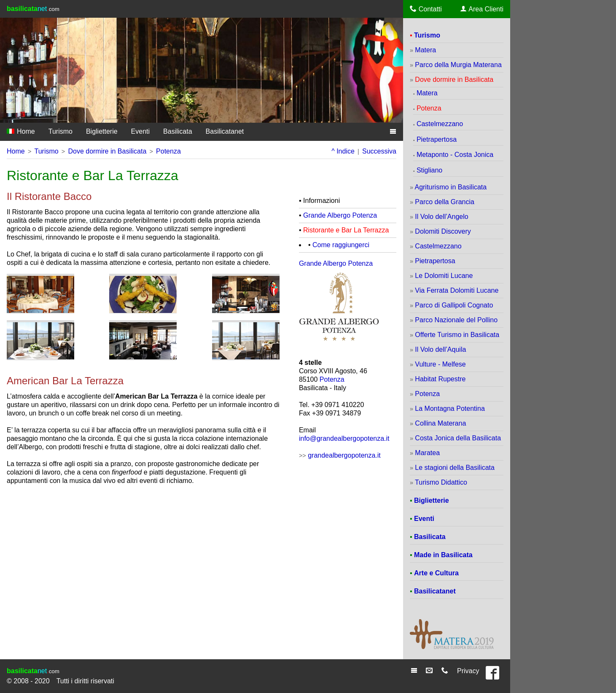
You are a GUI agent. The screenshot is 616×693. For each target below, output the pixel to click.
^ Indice (343, 151)
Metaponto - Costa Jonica (455, 155)
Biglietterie (102, 131)
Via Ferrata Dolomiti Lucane (457, 290)
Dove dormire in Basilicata (107, 151)
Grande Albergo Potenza (340, 215)
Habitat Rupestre (440, 379)
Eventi (140, 131)
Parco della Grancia (445, 202)
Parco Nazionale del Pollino (456, 320)
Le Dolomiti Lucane (444, 276)
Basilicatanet (225, 131)
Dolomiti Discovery (443, 231)
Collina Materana (440, 423)
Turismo (61, 131)
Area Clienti (482, 9)
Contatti (426, 9)
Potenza (168, 151)
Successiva (379, 151)
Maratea (427, 453)
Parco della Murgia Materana (458, 65)
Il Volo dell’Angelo (441, 217)
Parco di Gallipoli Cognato (454, 305)
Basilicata (178, 131)
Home (21, 131)
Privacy (468, 671)
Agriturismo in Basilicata (451, 187)
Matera (425, 50)
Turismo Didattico (441, 482)
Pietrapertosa (437, 139)
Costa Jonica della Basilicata (458, 438)
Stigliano (429, 170)
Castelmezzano (440, 124)
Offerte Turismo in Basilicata (457, 335)
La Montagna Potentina (450, 409)
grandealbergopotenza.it (344, 455)
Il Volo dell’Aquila (440, 349)
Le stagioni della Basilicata (455, 468)
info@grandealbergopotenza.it (344, 438)
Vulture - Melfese (440, 364)
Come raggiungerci (341, 245)
